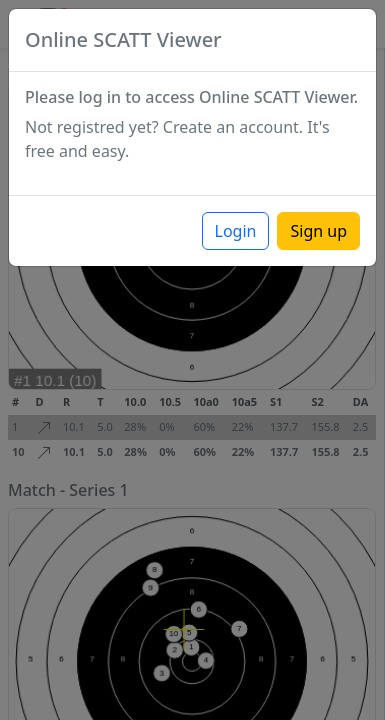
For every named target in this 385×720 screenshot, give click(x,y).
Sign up (318, 231)
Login (236, 231)
